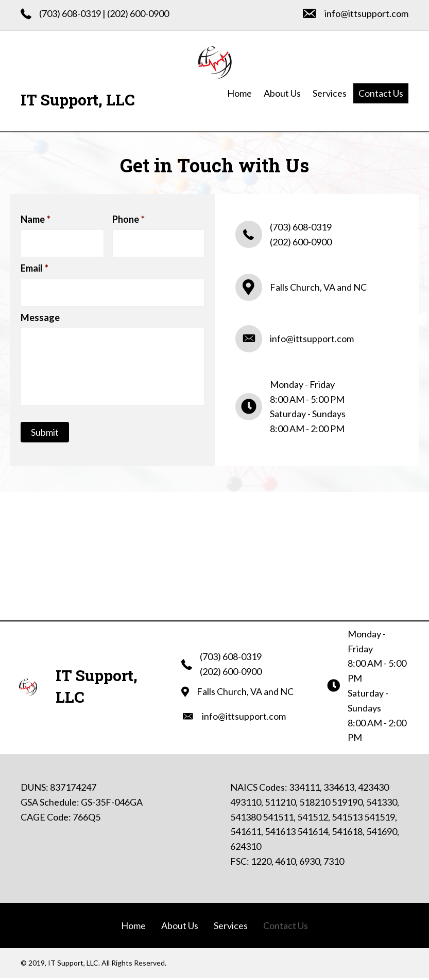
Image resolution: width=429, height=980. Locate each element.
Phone (128, 219)
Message (40, 315)
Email (35, 267)
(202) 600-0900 (301, 243)
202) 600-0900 (139, 13)
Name (36, 219)
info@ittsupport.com (366, 13)
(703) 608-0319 (70, 13)
